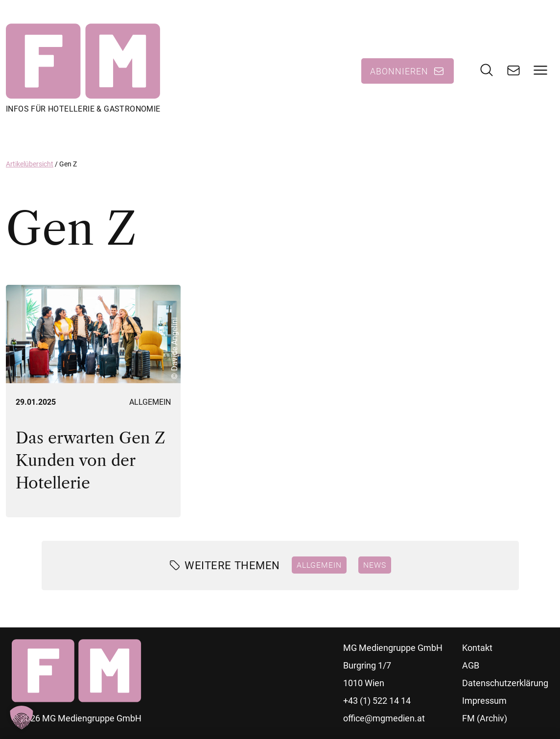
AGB (471, 665)
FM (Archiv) (485, 718)
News (375, 565)
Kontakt (477, 648)
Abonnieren (399, 71)
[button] (22, 717)
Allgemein (150, 402)
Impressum (484, 701)
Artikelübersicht (30, 164)
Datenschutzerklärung (505, 683)
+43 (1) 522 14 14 (377, 701)
